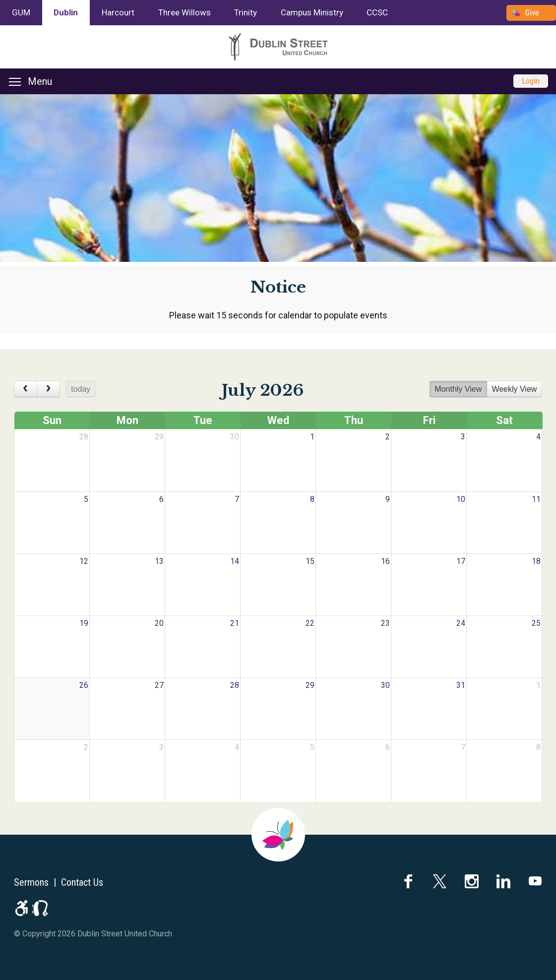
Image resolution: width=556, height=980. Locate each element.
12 (84, 561)
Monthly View (458, 389)
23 (385, 623)
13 (159, 561)
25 (536, 623)
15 (310, 561)
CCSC (377, 12)
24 (461, 623)
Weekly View (514, 389)
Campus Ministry (312, 12)
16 (385, 561)
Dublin (66, 12)
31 (461, 685)
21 (235, 623)
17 (461, 561)
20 (159, 623)
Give (532, 12)
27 (159, 685)
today (81, 389)
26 (84, 685)
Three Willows (185, 12)
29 (159, 437)
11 (536, 499)
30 (235, 437)
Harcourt (118, 12)
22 (310, 623)
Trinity (246, 12)
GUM (21, 12)
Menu (31, 81)
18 (536, 561)
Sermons (31, 882)
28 (84, 437)
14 (235, 561)
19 (84, 623)
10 (461, 499)
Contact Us (82, 882)
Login (531, 81)
